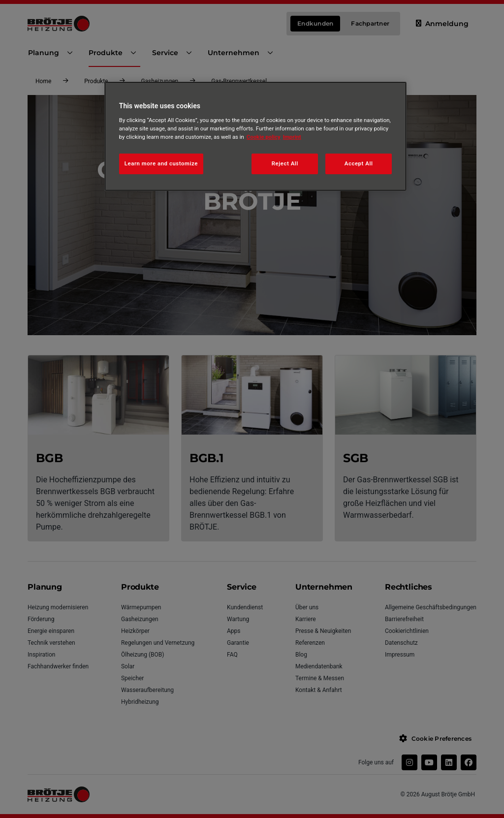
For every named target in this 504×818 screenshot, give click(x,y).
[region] (255, 136)
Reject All (285, 163)
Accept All (359, 163)
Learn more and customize (161, 163)
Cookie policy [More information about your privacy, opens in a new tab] (264, 137)
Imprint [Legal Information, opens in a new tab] (292, 137)
